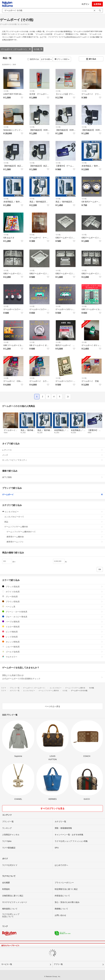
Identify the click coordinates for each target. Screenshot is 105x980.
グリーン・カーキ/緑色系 (52, 612)
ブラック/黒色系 (52, 587)
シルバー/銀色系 (52, 647)
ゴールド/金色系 (52, 652)
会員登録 (97, 4)
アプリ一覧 (58, 964)
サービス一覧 (7, 964)
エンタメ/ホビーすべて (54, 517)
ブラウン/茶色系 (52, 602)
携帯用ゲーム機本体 (55, 537)
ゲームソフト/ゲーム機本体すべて (55, 532)
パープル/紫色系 (52, 622)
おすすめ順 (46, 59)
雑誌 (54, 522)
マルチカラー (52, 657)
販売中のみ (33, 59)
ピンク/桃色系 (52, 632)
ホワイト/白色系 (52, 592)
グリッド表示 (62, 59)
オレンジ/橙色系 (52, 642)
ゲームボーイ (52, 494)
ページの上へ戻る (52, 706)
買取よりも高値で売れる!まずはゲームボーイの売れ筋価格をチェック (52, 677)
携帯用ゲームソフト (55, 542)
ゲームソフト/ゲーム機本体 (54, 527)
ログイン (85, 4)
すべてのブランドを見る (52, 809)
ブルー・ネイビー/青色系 (52, 617)
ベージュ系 (52, 607)
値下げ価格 (52, 477)
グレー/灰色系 (52, 596)
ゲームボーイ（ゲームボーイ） (16, 49)
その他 (38, 49)
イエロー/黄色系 (52, 627)
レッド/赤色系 (52, 637)
